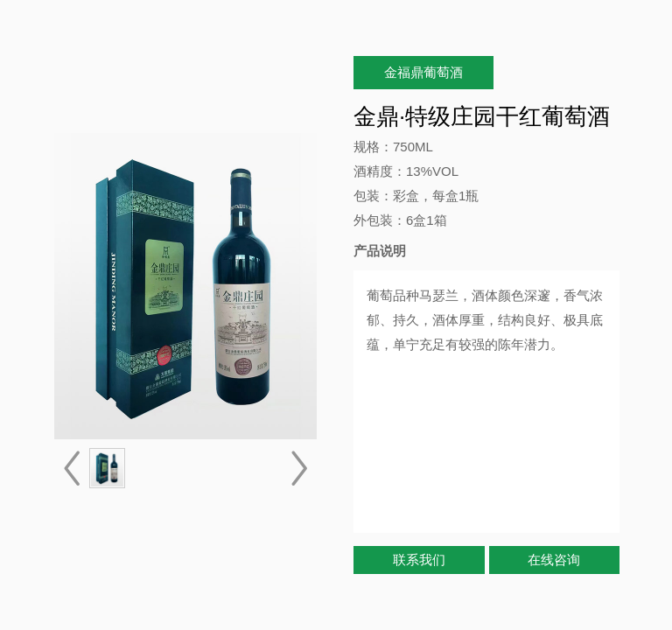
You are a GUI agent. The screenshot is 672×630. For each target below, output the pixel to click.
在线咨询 (554, 560)
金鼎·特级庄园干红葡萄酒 (482, 116)
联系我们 (419, 560)
